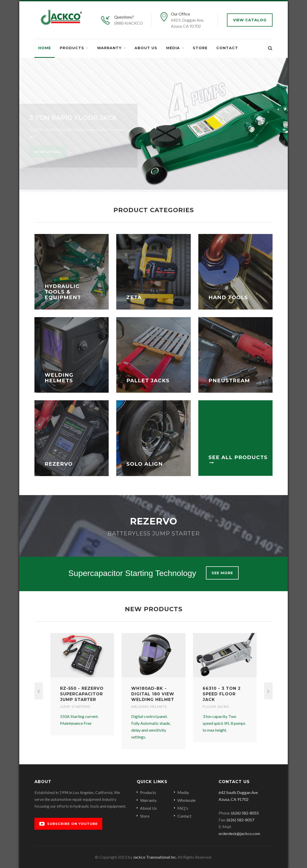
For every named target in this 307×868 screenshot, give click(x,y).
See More (222, 573)
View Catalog (250, 20)
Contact (227, 48)
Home (45, 48)
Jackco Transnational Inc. (155, 857)
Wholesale (186, 800)
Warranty (109, 48)
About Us (146, 48)
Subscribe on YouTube (69, 824)
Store (200, 48)
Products (72, 48)
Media (173, 48)
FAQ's (183, 808)
